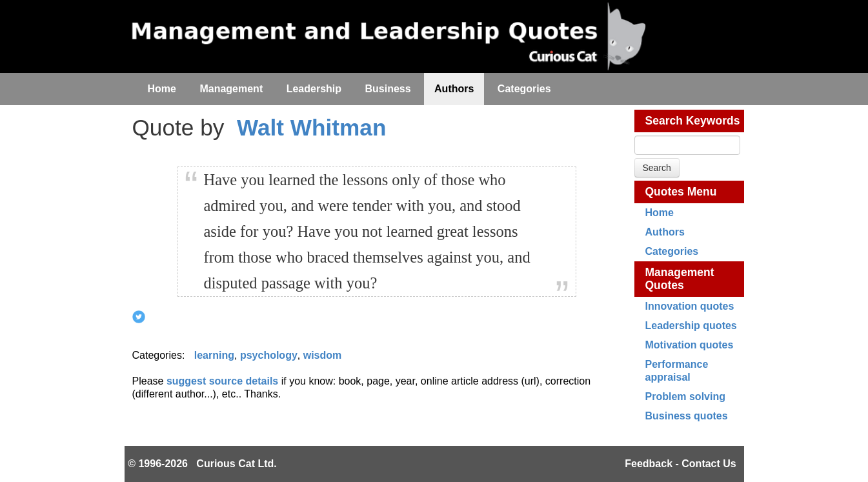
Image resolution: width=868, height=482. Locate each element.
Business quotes (687, 416)
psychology (269, 355)
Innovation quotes (690, 306)
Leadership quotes (691, 326)
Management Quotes (680, 279)
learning (214, 355)
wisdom (323, 355)
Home (660, 213)
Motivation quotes (690, 345)
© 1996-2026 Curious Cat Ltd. (202, 464)
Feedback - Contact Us (680, 464)
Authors (665, 232)
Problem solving (685, 397)
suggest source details (222, 381)
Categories (672, 251)
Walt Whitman (311, 127)
